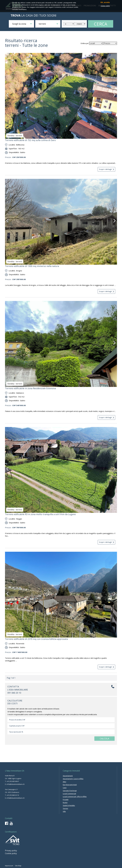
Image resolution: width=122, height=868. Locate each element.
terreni (65, 808)
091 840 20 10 (14, 693)
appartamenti (68, 776)
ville (64, 811)
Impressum (9, 866)
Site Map (18, 866)
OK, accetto (105, 2)
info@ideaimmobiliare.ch (16, 784)
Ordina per (85, 43)
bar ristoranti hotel (70, 785)
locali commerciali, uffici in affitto (75, 797)
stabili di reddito (69, 805)
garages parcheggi (70, 791)
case (65, 788)
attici (64, 782)
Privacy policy (11, 851)
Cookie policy (11, 853)
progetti (66, 800)
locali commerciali (69, 794)
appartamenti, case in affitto (73, 779)
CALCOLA (104, 739)
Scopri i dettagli (106, 169)
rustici (65, 802)
